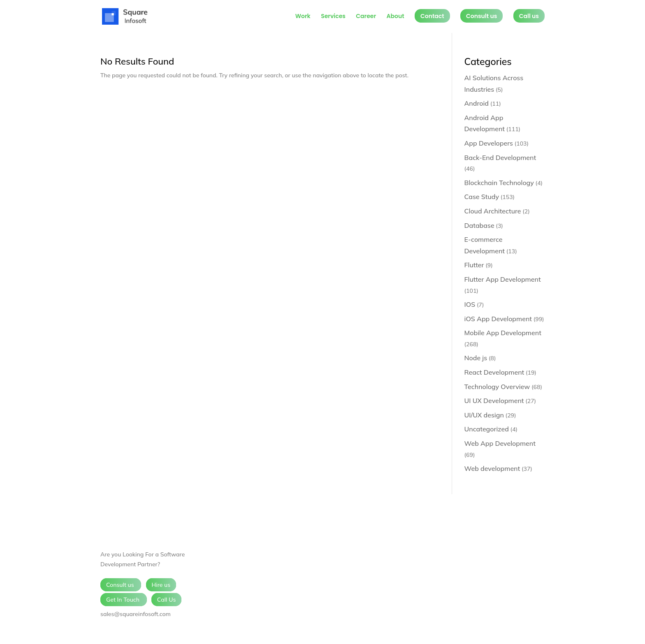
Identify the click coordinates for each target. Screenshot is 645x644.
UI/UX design (484, 415)
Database (479, 225)
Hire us (161, 585)
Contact (432, 16)
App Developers (489, 143)
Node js (476, 358)
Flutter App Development (503, 279)
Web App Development (500, 443)
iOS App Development (498, 319)
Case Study (482, 197)
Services (333, 17)
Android (477, 103)
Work (303, 17)
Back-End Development (500, 158)
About (395, 17)
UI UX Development (494, 401)
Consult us (481, 16)
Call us (529, 16)
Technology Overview (497, 387)
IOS (470, 304)
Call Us (167, 600)
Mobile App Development (503, 333)
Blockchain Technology (499, 183)
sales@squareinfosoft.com (136, 614)
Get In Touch (124, 600)
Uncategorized (487, 429)
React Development (494, 372)
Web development (492, 468)
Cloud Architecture (493, 211)
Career (366, 17)
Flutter (474, 265)
